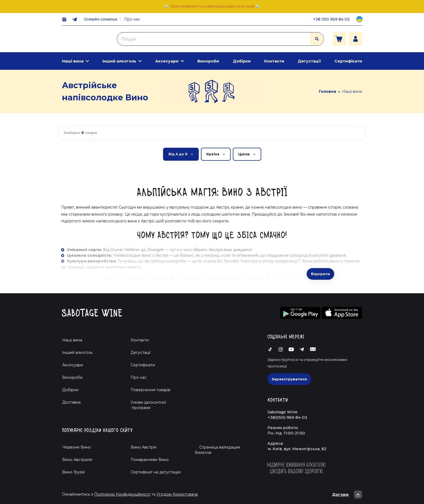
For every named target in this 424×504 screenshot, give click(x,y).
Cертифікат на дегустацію (156, 472)
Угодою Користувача (177, 494)
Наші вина (73, 61)
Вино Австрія (143, 447)
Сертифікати (348, 61)
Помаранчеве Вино (150, 460)
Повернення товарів (150, 390)
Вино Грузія (73, 472)
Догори (347, 495)
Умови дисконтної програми (146, 405)
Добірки (242, 61)
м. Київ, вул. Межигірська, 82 (297, 449)
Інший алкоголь (119, 61)
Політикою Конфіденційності (122, 494)
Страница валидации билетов (218, 450)
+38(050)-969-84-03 (287, 417)
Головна (327, 91)
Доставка (71, 402)
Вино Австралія (77, 460)
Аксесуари (167, 61)
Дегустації (309, 61)
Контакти (274, 61)
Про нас (132, 19)
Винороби (208, 61)
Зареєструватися (289, 379)
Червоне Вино (77, 447)
